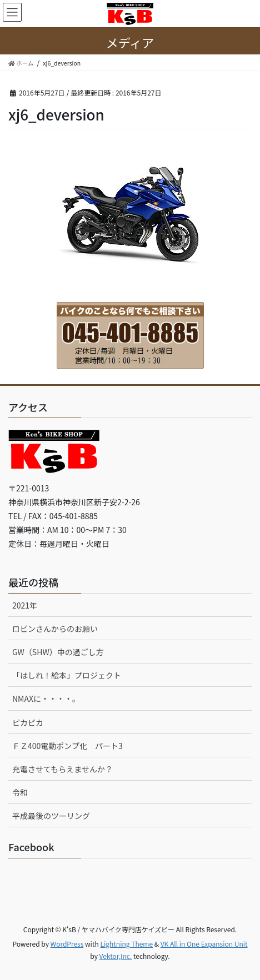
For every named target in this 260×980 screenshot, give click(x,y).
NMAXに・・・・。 (46, 698)
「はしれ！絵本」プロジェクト (67, 675)
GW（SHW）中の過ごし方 (58, 652)
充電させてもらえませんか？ (62, 769)
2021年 (25, 605)
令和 (20, 792)
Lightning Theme (126, 944)
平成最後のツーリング (51, 816)
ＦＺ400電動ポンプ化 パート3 (67, 746)
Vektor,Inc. (116, 956)
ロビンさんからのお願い (55, 629)
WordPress (67, 944)
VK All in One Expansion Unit (204, 944)
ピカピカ (28, 722)
